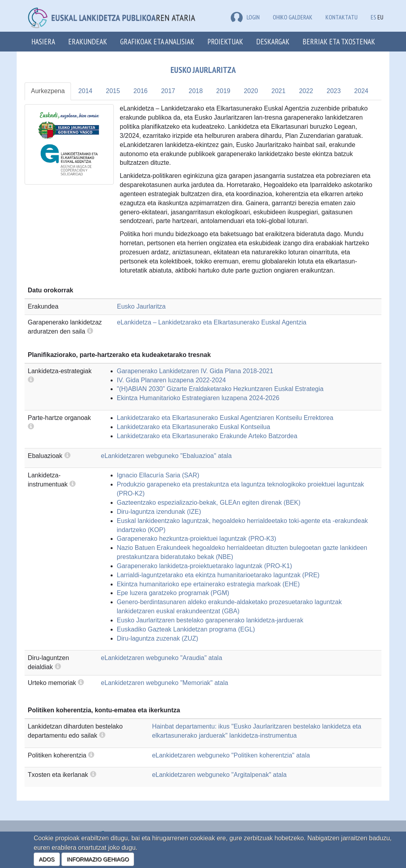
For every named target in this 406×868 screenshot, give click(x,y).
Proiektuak (225, 41)
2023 (334, 91)
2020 (251, 91)
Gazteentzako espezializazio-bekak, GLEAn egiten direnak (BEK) (209, 503)
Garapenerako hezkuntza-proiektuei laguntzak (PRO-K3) (197, 539)
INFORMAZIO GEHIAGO (98, 859)
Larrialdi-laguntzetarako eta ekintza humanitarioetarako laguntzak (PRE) (218, 575)
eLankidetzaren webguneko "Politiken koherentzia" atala (231, 755)
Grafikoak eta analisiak (157, 41)
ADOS (47, 859)
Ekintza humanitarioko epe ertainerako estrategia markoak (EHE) (209, 584)
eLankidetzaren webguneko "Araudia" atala (162, 658)
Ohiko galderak (293, 17)
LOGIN (245, 17)
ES (373, 17)
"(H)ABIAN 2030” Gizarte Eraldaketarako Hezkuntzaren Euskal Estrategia (220, 389)
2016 (141, 91)
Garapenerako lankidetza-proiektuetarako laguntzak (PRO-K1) (205, 566)
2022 (306, 91)
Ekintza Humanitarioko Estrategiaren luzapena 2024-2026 (198, 398)
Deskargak (273, 41)
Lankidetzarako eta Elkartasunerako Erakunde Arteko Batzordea (207, 436)
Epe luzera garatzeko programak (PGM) (173, 593)
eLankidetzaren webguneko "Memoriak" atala (165, 683)
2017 (168, 91)
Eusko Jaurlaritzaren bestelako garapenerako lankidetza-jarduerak (210, 620)
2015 (113, 91)
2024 (361, 91)
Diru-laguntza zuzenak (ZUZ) (158, 638)
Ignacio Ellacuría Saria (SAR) (158, 475)
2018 (196, 91)
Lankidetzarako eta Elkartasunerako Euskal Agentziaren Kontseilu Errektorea (225, 418)
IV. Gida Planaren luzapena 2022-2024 (171, 380)
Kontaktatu (342, 17)
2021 (279, 91)
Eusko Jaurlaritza (141, 306)
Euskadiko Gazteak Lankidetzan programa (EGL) (186, 629)
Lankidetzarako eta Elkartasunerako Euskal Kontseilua (194, 427)
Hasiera (43, 41)
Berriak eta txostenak (339, 41)
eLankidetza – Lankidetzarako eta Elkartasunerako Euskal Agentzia (212, 322)
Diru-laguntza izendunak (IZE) (159, 512)
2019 (223, 91)
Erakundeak (88, 41)
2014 (85, 91)
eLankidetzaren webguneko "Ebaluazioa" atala (167, 456)
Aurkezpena (48, 91)
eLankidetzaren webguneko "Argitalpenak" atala (219, 775)
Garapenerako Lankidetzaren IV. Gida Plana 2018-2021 (195, 371)
